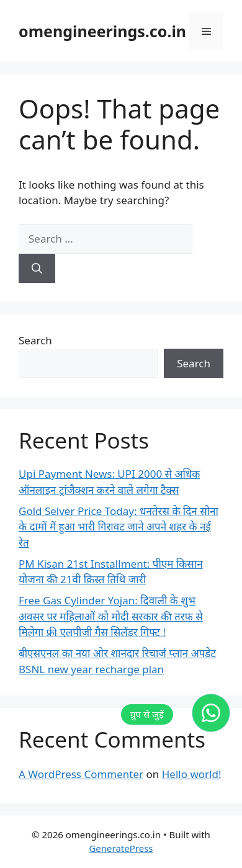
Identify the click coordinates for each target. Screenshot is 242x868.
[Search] (37, 269)
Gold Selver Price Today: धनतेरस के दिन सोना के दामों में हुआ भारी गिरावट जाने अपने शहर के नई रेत (119, 527)
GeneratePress (121, 848)
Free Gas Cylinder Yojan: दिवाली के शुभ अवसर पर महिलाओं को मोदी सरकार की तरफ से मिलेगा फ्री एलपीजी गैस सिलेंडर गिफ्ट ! (111, 616)
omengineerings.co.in (102, 31)
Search (35, 340)
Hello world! (192, 774)
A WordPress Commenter (81, 774)
